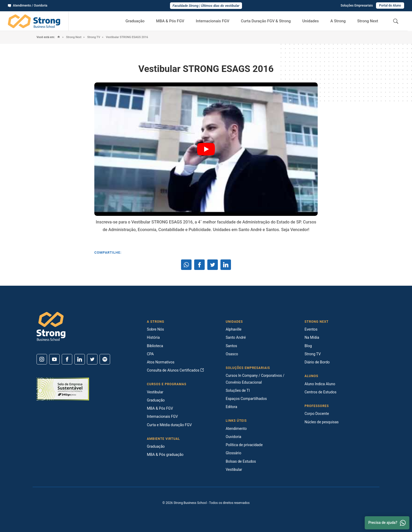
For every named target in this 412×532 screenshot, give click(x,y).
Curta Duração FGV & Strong (266, 21)
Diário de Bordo (317, 362)
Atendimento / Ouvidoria (28, 6)
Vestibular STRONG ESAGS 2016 (127, 37)
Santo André (236, 337)
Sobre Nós (155, 329)
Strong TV (93, 37)
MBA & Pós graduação (165, 455)
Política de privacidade (244, 445)
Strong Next (368, 21)
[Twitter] (92, 359)
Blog (308, 346)
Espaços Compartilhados (246, 399)
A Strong (338, 21)
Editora (231, 407)
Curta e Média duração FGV (169, 425)
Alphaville (234, 329)
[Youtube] (54, 359)
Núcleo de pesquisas (322, 422)
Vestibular (155, 392)
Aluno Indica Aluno (320, 384)
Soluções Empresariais (357, 6)
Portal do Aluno (390, 6)
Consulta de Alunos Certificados (175, 370)
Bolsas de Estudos (241, 461)
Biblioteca (155, 346)
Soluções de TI (238, 390)
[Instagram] (42, 359)
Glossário (233, 453)
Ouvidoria (233, 437)
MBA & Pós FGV (170, 21)
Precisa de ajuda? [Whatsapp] (387, 523)
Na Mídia (312, 337)
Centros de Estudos (321, 392)
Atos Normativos (161, 362)
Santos (231, 346)
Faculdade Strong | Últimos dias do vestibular (206, 6)
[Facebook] (67, 359)
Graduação (135, 21)
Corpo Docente (317, 414)
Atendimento (236, 429)
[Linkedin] (80, 359)
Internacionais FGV (212, 21)
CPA (150, 354)
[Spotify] (105, 359)
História (153, 337)
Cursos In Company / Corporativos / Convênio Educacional (255, 379)
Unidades (311, 21)
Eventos (311, 329)
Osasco (232, 354)
